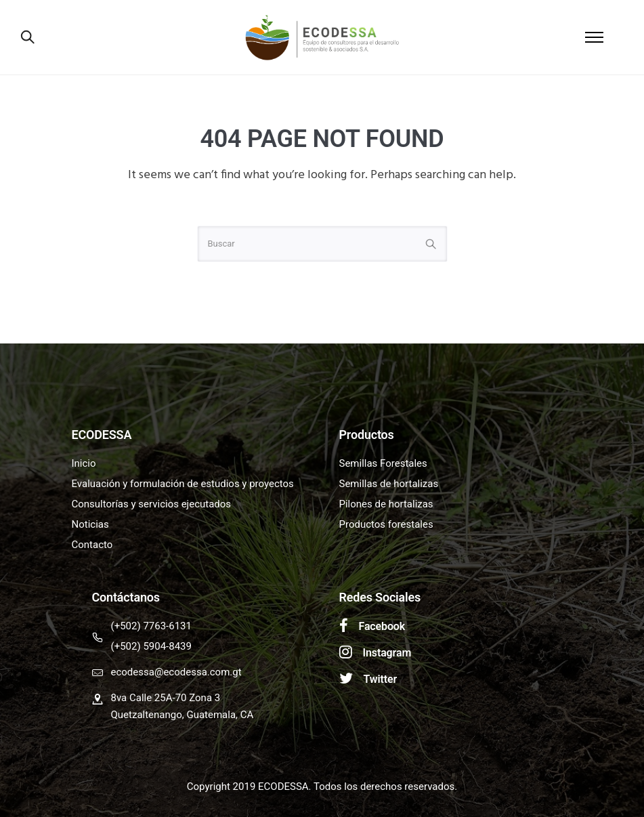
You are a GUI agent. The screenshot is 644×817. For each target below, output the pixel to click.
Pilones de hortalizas (386, 504)
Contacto (92, 545)
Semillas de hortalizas (389, 484)
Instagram (387, 653)
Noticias (90, 524)
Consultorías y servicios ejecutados (152, 504)
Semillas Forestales (383, 463)
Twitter (381, 679)
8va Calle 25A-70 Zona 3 (166, 698)
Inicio (84, 463)
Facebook (382, 626)
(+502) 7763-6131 (151, 626)
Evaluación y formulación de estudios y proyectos (183, 484)
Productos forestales (386, 524)
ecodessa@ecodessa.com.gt (176, 672)
